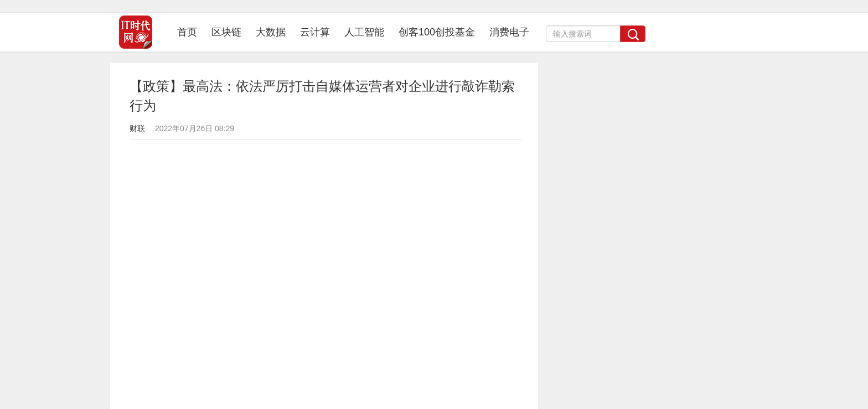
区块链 (226, 32)
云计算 (315, 32)
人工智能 (364, 32)
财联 (137, 128)
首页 (191, 32)
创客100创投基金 (437, 32)
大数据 (271, 32)
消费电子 (509, 32)
